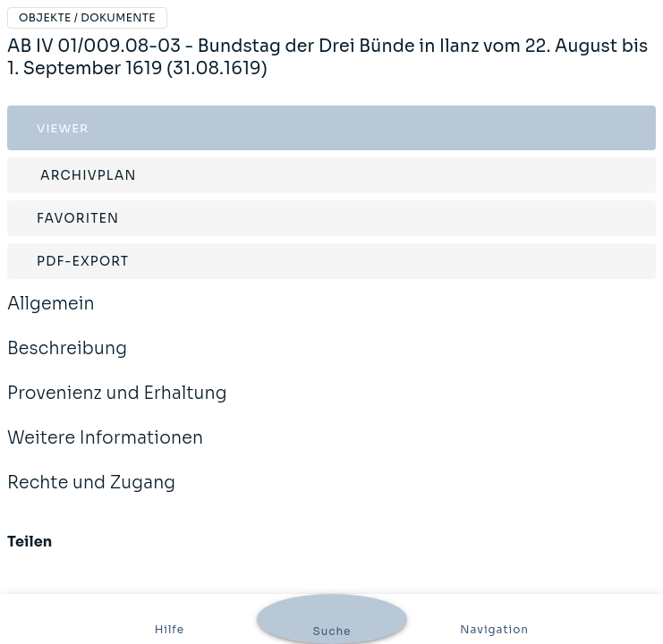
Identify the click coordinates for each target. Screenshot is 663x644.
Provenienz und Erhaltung (117, 405)
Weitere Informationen (105, 450)
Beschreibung (67, 360)
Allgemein (51, 316)
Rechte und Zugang (91, 495)
